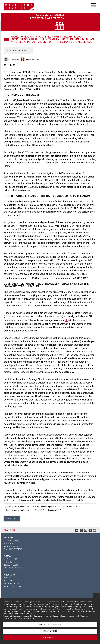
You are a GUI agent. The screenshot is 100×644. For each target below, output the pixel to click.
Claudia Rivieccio (32, 59)
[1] (5, 507)
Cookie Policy (17, 618)
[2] (5, 510)
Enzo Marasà (14, 59)
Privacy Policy (30, 618)
